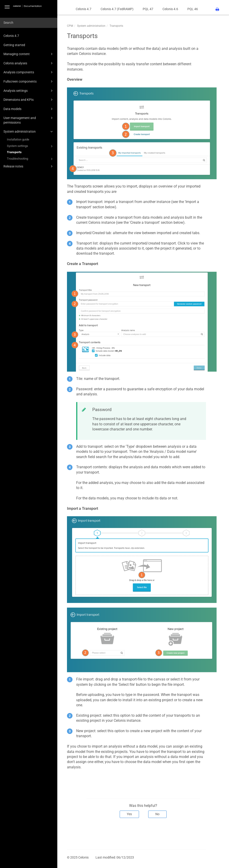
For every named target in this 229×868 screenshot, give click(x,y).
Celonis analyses (29, 63)
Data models (29, 109)
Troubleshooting (30, 159)
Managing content (29, 54)
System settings (30, 146)
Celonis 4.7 (11, 36)
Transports (14, 152)
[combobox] (29, 23)
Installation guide (18, 139)
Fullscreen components (29, 81)
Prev (73, 833)
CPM (70, 26)
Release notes (29, 166)
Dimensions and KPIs (29, 100)
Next (199, 833)
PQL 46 (193, 9)
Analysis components (29, 72)
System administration (29, 131)
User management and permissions (29, 120)
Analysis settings (29, 91)
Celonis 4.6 (170, 9)
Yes (129, 814)
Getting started (14, 45)
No (157, 814)
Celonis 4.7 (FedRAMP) (117, 9)
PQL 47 (148, 9)
